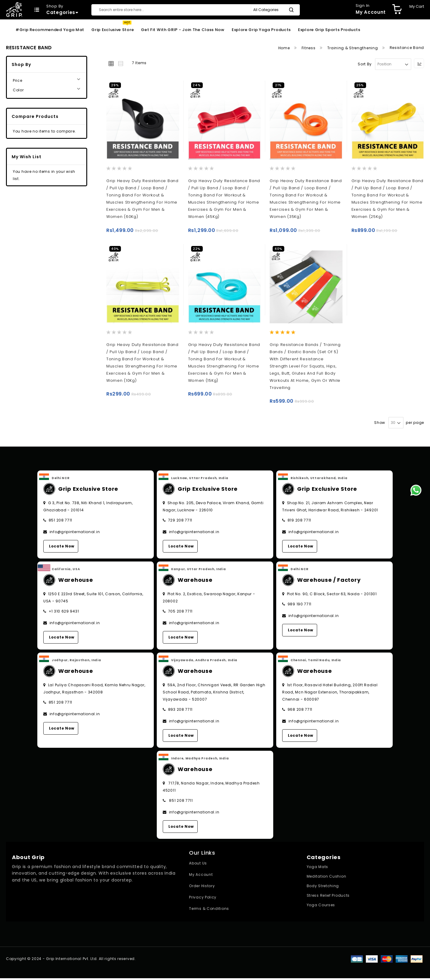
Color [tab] (18, 90)
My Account (201, 876)
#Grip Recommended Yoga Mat (50, 30)
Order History (202, 888)
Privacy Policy (203, 899)
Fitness (309, 48)
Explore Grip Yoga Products (261, 30)
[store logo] (14, 9)
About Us (198, 865)
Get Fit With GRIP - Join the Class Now (183, 30)
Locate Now (62, 548)
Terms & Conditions (209, 910)
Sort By (365, 64)
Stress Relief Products (328, 897)
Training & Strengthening (353, 48)
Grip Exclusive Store (113, 30)
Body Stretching (323, 888)
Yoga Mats (317, 869)
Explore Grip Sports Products (329, 30)
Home (285, 48)
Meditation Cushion (327, 878)
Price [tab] (18, 80)
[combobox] (196, 10)
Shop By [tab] (21, 64)
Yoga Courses (321, 907)
